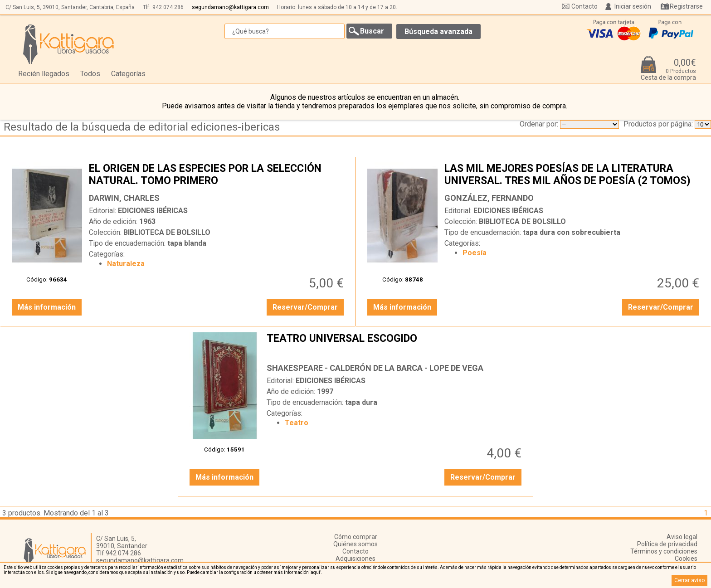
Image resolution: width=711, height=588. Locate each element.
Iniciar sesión (633, 6)
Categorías (128, 74)
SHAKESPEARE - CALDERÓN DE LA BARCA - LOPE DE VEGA (375, 368)
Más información (47, 307)
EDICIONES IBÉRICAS (153, 211)
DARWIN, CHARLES (124, 198)
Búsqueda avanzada (438, 32)
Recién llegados (44, 74)
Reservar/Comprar (305, 307)
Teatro (297, 423)
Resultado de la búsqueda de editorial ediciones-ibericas (142, 127)
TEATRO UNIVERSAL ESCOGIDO (395, 345)
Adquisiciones (355, 559)
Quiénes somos (355, 544)
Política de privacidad (667, 544)
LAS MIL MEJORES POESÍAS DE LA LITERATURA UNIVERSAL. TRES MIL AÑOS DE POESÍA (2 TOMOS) (573, 175)
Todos (90, 74)
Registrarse (686, 6)
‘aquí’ (315, 572)
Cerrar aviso (689, 580)
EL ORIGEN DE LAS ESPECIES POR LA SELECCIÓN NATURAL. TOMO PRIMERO (217, 175)
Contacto (584, 6)
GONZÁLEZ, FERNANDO (489, 198)
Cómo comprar (356, 537)
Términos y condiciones (664, 551)
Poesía (475, 253)
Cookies (686, 559)
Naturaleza (126, 264)
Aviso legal (682, 537)
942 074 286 (168, 7)
